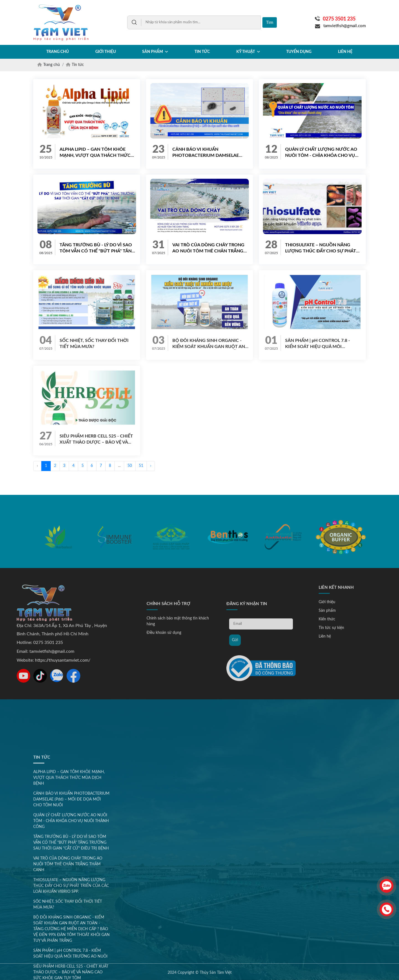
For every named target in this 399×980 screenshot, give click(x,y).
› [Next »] (151, 466)
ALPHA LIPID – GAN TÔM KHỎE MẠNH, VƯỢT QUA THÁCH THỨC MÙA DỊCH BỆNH (95, 153)
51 (141, 466)
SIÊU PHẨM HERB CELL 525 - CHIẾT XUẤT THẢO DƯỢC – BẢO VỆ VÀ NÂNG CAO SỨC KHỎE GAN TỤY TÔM (96, 440)
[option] (58, 557)
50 (130, 466)
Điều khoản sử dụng (164, 689)
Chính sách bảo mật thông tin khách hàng (178, 678)
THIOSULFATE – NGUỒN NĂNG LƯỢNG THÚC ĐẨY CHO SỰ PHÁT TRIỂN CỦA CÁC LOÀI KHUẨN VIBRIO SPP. (321, 248)
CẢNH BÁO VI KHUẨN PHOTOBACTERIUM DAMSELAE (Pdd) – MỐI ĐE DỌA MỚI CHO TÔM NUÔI (210, 153)
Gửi (235, 697)
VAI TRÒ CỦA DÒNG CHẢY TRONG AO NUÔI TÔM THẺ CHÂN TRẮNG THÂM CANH (208, 248)
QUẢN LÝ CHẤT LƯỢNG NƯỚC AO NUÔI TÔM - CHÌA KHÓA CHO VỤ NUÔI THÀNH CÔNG (321, 153)
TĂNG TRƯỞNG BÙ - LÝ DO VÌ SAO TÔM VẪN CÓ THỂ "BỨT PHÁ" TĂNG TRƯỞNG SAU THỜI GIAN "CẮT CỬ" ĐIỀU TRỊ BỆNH (97, 248)
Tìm (270, 22)
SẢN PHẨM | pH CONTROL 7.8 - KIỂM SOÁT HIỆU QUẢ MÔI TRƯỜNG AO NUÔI (318, 344)
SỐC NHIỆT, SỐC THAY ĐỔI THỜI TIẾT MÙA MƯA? (94, 344)
